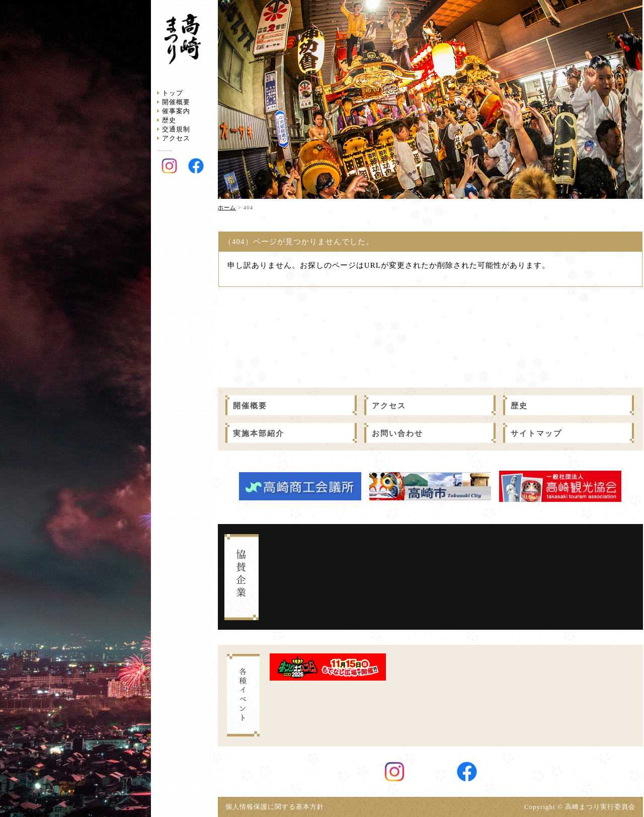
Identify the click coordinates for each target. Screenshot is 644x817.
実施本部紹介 (259, 433)
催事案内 (176, 111)
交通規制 (176, 129)
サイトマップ (536, 433)
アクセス (176, 138)
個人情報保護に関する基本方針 (278, 807)
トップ (173, 93)
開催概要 (176, 102)
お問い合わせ (397, 433)
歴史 (169, 120)
